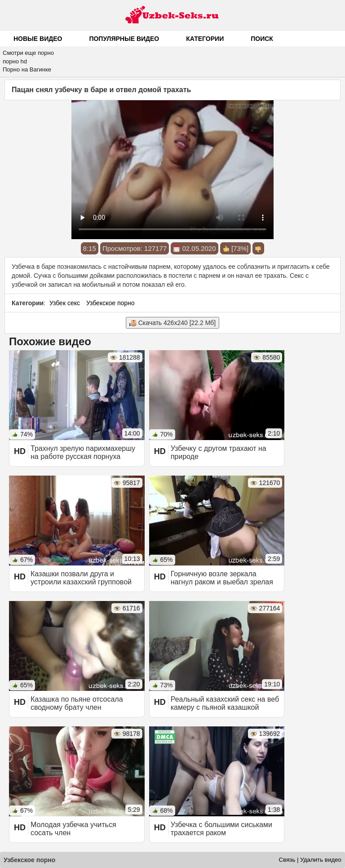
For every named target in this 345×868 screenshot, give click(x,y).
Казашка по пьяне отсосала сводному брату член (77, 703)
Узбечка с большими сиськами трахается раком (221, 829)
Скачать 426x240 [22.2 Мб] (172, 323)
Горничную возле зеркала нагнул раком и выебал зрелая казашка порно (222, 582)
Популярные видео (124, 39)
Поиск (262, 39)
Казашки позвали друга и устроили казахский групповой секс (81, 582)
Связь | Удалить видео (310, 860)
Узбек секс (65, 303)
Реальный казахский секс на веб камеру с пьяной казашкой (225, 703)
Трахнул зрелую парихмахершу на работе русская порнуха (83, 452)
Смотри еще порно (28, 53)
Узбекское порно (111, 303)
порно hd (15, 61)
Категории (205, 39)
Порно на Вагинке (27, 69)
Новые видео (38, 39)
